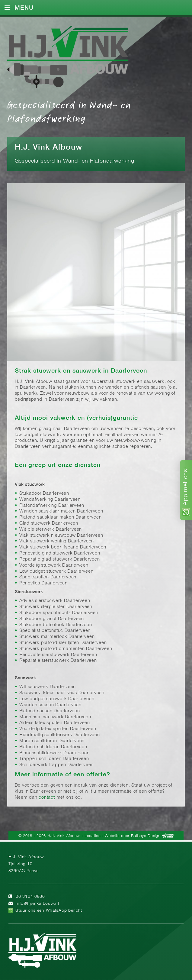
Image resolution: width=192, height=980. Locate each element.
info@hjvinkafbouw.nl (37, 904)
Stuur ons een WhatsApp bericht (49, 911)
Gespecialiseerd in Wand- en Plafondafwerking (69, 111)
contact (47, 797)
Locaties (92, 836)
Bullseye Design (146, 836)
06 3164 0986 (30, 897)
